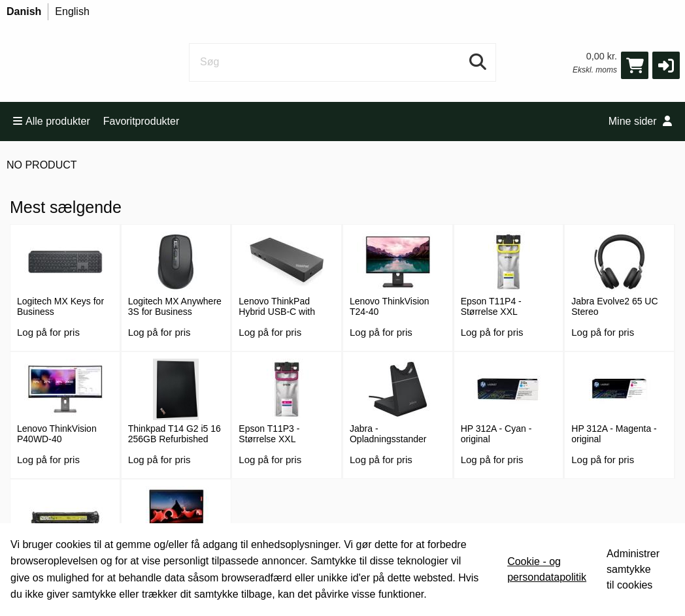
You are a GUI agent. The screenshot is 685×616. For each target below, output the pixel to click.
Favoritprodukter (142, 121)
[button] (666, 65)
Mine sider (640, 121)
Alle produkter (52, 121)
